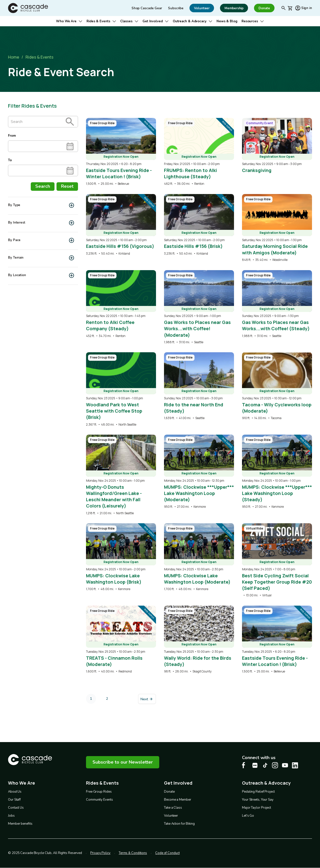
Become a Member (178, 800)
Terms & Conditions (133, 853)
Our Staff (14, 800)
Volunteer (171, 816)
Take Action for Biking (179, 824)
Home (14, 57)
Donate (169, 792)
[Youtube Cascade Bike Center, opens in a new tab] (285, 765)
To (10, 160)
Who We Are (66, 21)
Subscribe (176, 8)
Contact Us (16, 808)
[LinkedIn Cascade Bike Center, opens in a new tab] (295, 765)
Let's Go (248, 816)
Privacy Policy (100, 853)
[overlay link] (121, 152)
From (12, 136)
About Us (15, 792)
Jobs (11, 816)
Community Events (99, 800)
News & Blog (227, 21)
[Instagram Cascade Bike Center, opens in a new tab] (275, 765)
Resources (250, 21)
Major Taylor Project (256, 808)
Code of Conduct (167, 853)
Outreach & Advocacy (190, 21)
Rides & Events (98, 21)
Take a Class (173, 808)
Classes (126, 21)
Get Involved (153, 21)
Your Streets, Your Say (258, 800)
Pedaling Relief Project (258, 792)
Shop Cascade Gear (147, 8)
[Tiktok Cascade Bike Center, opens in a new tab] (265, 765)
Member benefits (20, 824)
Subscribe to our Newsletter (123, 762)
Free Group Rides (99, 792)
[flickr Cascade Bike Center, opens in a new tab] (255, 765)
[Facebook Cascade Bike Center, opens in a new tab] (245, 765)
